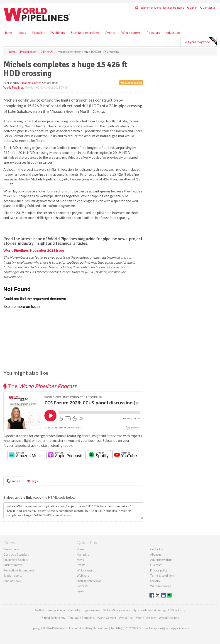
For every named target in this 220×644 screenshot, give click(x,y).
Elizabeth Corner (30, 83)
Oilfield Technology (53, 618)
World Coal (126, 618)
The (40, 386)
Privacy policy (159, 570)
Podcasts (153, 33)
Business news (13, 565)
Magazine (39, 33)
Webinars (58, 33)
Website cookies (161, 586)
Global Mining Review (116, 610)
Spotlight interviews (85, 33)
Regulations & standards (19, 570)
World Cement (107, 618)
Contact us (208, 8)
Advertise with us (161, 560)
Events (110, 33)
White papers (131, 33)
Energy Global (57, 610)
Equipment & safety (16, 560)
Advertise (173, 33)
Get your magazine (200, 41)
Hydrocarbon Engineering (149, 610)
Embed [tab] (13, 481)
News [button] (22, 33)
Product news (12, 581)
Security (155, 581)
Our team (156, 565)
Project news (11, 549)
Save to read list (131, 83)
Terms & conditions (162, 576)
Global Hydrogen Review (84, 610)
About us (156, 554)
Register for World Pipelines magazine (160, 8)
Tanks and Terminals (81, 618)
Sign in (192, 8)
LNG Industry (177, 610)
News (80, 560)
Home (8, 33)
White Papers (85, 570)
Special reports (13, 576)
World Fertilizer (146, 618)
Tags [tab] (32, 481)
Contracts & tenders (16, 554)
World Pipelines (13, 87)
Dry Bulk (39, 610)
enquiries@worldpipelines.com (171, 628)
